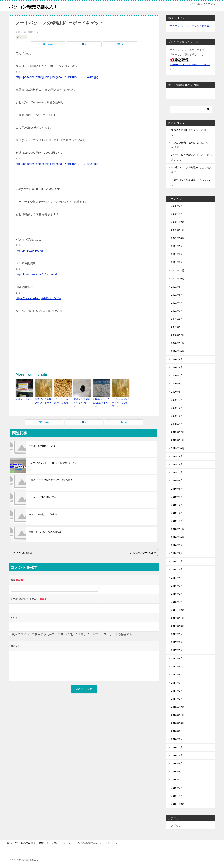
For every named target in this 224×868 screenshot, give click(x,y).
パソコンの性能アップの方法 (43, 513)
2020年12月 (178, 335)
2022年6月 (177, 254)
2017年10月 (178, 626)
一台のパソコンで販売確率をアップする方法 (51, 479)
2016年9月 (177, 731)
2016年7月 (177, 747)
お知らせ (22, 37)
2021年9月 (177, 287)
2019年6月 (177, 481)
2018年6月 (177, 569)
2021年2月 (177, 319)
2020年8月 (177, 367)
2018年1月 (177, 602)
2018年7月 (177, 561)
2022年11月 (178, 230)
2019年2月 (177, 513)
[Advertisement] (84, 345)
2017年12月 (178, 610)
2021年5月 (177, 295)
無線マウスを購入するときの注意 (82, 401)
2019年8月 (177, 464)
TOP (27, 843)
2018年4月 (177, 578)
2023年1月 (177, 214)
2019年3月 (177, 505)
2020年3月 (177, 408)
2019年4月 (177, 497)
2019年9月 (177, 456)
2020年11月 (178, 343)
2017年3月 (177, 683)
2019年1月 (177, 521)
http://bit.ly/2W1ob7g (29, 251)
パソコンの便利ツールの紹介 (142, 552)
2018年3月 (177, 586)
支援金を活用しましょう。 (186, 130)
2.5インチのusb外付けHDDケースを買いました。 (53, 462)
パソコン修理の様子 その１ (42, 445)
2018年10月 (178, 537)
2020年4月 (177, 400)
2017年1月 (177, 699)
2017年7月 (177, 650)
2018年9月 (177, 545)
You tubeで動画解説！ (23, 552)
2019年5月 (177, 489)
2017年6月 (177, 659)
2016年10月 (178, 723)
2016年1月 (177, 796)
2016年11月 (178, 715)
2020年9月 (177, 359)
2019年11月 (178, 440)
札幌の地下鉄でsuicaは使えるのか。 (101, 402)
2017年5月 (177, 667)
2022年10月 (178, 238)
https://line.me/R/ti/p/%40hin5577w (38, 298)
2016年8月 (177, 739)
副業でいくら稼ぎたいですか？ (44, 401)
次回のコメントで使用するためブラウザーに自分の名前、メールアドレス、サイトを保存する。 (74, 633)
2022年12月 (178, 222)
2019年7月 (177, 472)
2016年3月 (177, 780)
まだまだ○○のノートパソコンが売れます (121, 402)
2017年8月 (177, 642)
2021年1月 (177, 327)
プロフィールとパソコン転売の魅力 (189, 26)
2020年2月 (177, 416)
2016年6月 (177, 755)
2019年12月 (178, 432)
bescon (206, 180)
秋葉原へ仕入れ (23, 399)
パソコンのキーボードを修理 (63, 401)
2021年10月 (178, 279)
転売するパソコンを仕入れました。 (46, 531)
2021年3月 (177, 311)
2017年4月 (177, 675)
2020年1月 (177, 424)
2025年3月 (177, 206)
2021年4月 (177, 303)
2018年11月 (178, 529)
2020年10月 (178, 351)
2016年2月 (177, 788)
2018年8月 (177, 553)
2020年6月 (177, 384)
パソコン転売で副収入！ (38, 6)
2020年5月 (177, 392)
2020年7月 (177, 376)
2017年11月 (178, 618)
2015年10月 (178, 804)
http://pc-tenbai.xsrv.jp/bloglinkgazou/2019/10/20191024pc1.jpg (57, 164)
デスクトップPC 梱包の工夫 (43, 496)
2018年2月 (177, 594)
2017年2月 (177, 691)
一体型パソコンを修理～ (185, 167)
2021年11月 (178, 271)
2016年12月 (178, 707)
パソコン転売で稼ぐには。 (186, 143)
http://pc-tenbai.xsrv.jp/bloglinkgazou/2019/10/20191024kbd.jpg (57, 77)
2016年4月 (177, 772)
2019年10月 (178, 448)
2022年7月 (177, 246)
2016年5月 (177, 764)
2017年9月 (177, 634)
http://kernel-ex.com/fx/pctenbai (36, 274)
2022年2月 (177, 262)
